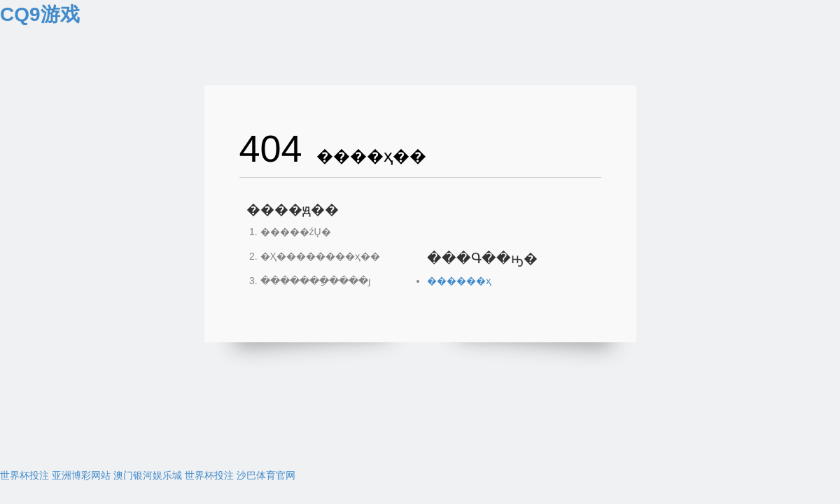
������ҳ (459, 281)
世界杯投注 (24, 475)
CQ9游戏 (40, 14)
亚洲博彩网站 (81, 475)
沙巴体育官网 (266, 475)
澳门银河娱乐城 (148, 475)
